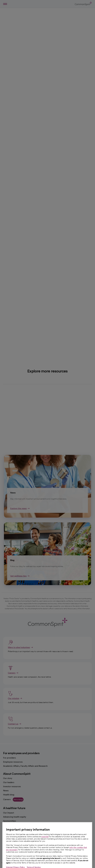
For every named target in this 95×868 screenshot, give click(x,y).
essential (45, 843)
